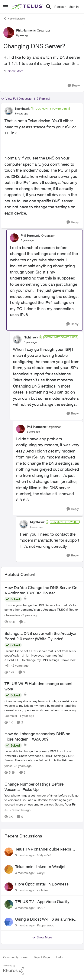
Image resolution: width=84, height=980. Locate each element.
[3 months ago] (24, 855)
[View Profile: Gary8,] (9, 869)
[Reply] (74, 86)
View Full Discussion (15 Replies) (26, 99)
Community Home (15, 957)
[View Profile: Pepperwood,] (9, 922)
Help (59, 957)
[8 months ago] (20, 810)
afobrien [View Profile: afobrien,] (42, 890)
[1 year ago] (26, 716)
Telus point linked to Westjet (40, 867)
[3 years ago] (23, 766)
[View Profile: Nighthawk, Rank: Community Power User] (9, 111)
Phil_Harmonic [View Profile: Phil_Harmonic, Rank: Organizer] (26, 30)
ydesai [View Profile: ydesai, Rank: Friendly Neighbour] (9, 766)
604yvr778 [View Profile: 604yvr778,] (44, 855)
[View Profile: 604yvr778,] (9, 852)
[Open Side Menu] (6, 7)
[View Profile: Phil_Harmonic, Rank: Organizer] (9, 33)
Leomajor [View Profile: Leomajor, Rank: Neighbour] (11, 716)
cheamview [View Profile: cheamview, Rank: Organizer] (12, 615)
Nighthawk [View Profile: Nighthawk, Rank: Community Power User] (22, 109)
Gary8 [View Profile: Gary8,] (41, 873)
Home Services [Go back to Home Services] (14, 18)
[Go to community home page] (28, 7)
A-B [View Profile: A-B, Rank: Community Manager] (7, 810)
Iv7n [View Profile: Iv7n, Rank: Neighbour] (7, 665)
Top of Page (42, 957)
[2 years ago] (30, 615)
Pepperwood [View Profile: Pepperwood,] (46, 925)
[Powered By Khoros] (42, 970)
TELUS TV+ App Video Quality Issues (42, 902)
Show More (13, 71)
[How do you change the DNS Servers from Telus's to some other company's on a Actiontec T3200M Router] (42, 607)
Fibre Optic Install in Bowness (42, 884)
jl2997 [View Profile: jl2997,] (41, 908)
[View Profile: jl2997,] (9, 904)
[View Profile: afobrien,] (9, 887)
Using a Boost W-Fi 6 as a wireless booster (47, 919)
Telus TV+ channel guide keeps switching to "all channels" (43, 849)
